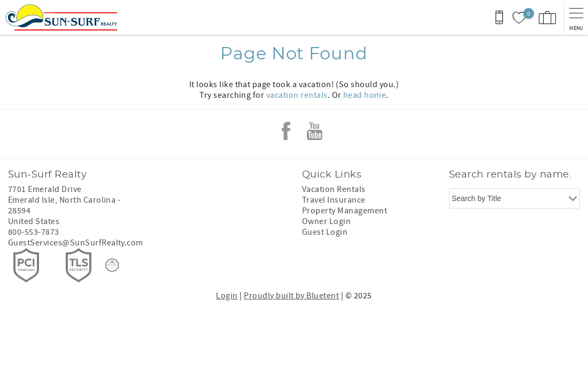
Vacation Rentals (334, 189)
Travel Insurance (334, 200)
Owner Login (326, 221)
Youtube (315, 131)
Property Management (345, 211)
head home (365, 95)
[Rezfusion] (112, 265)
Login (227, 296)
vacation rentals (297, 95)
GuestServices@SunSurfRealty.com (76, 243)
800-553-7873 (34, 232)
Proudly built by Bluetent (291, 296)
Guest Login (325, 232)
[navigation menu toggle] (576, 17)
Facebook (286, 131)
